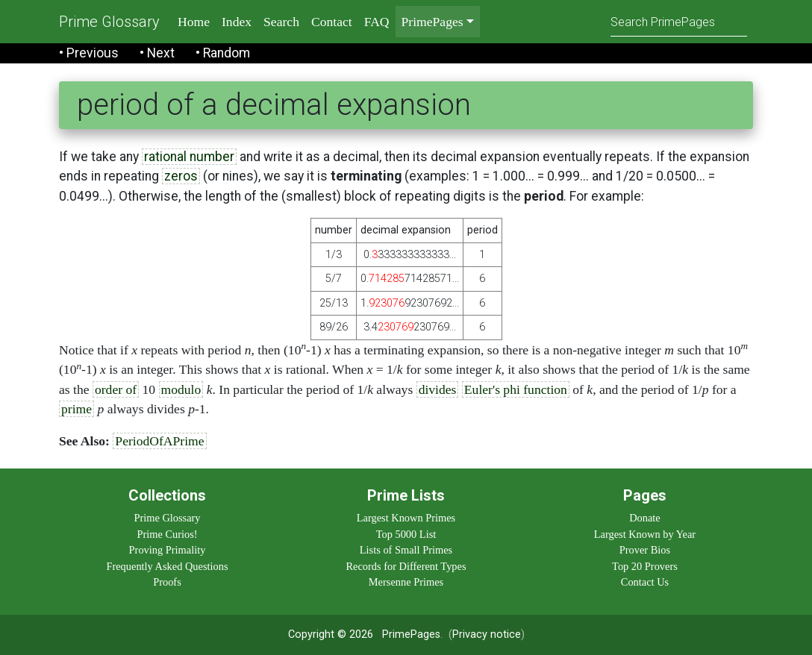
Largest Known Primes (406, 518)
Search (281, 22)
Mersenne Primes (406, 582)
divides (438, 389)
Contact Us (645, 582)
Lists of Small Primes (406, 550)
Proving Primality (168, 550)
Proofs (167, 582)
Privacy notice (487, 634)
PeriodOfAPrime (159, 441)
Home (194, 22)
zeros (181, 176)
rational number (189, 157)
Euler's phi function (516, 389)
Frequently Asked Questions (167, 566)
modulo (181, 389)
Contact (332, 22)
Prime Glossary (109, 22)
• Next (157, 53)
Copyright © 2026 (331, 634)
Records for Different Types (406, 566)
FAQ (377, 22)
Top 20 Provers (645, 566)
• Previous (89, 53)
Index (237, 22)
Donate (645, 518)
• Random (223, 53)
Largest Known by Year (645, 534)
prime (76, 409)
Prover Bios (645, 550)
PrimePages (411, 634)
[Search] (679, 21)
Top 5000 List (406, 534)
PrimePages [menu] (432, 22)
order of (116, 389)
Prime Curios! (167, 534)
